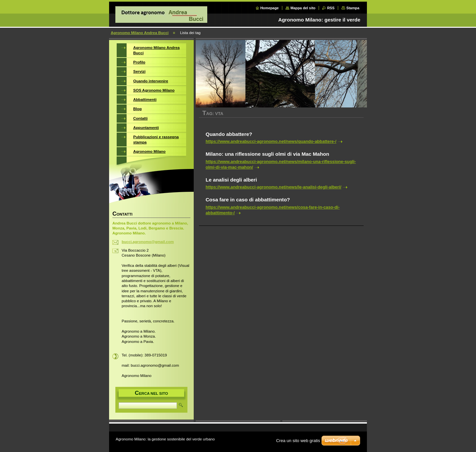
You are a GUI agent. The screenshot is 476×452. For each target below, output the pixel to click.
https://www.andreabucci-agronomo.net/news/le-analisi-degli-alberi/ (274, 187)
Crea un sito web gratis (298, 441)
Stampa (353, 8)
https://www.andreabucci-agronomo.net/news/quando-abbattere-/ (271, 141)
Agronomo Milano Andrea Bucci (140, 33)
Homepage (270, 8)
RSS (331, 8)
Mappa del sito (303, 8)
